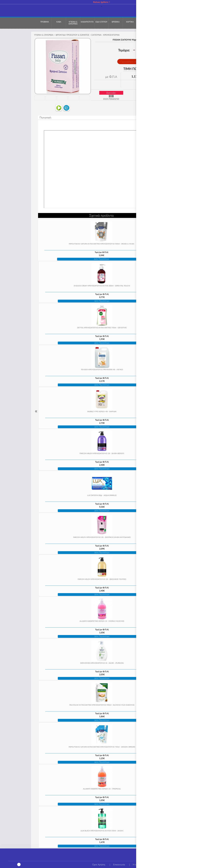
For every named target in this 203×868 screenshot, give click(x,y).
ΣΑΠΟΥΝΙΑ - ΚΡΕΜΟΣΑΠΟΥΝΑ (106, 35)
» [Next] (167, 411)
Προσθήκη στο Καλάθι (134, 62)
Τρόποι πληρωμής (164, 864)
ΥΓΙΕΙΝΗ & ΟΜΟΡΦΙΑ (44, 35)
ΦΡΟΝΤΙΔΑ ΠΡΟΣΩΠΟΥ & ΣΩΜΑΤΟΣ (72, 35)
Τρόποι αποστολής (190, 864)
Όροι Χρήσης (99, 864)
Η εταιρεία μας (140, 864)
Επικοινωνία (119, 864)
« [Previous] (36, 411)
